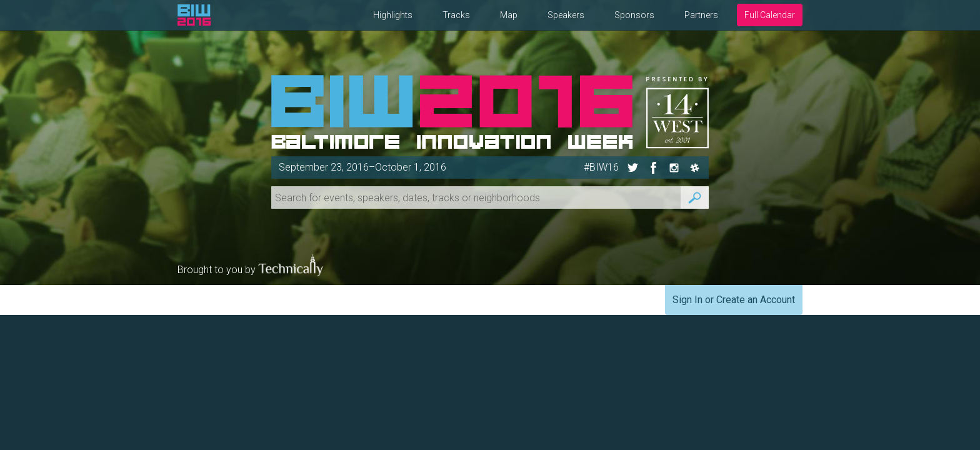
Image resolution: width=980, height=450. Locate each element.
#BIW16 (601, 167)
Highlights (393, 15)
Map (509, 15)
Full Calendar (770, 15)
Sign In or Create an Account (734, 300)
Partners (701, 15)
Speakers (566, 15)
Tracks (456, 15)
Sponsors (634, 15)
